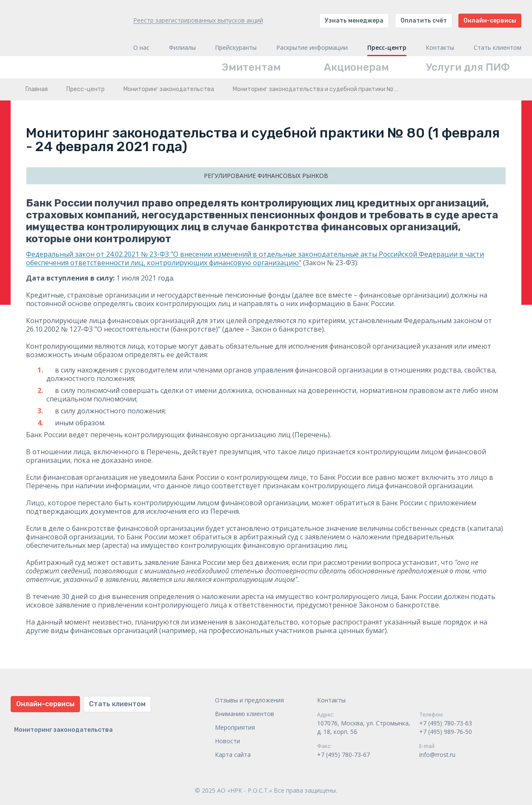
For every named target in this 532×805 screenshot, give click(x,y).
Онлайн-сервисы (490, 21)
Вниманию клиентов (245, 714)
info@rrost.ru (437, 755)
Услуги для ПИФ (468, 67)
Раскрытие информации (312, 48)
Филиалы (182, 48)
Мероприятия (235, 727)
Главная (37, 89)
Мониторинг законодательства (169, 89)
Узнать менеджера (354, 21)
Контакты (440, 48)
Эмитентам (251, 67)
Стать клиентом (498, 48)
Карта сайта (233, 755)
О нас (141, 48)
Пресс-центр (387, 48)
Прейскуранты (236, 48)
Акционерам (356, 67)
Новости (227, 741)
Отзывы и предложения (249, 700)
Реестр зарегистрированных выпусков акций (198, 20)
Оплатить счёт (424, 21)
